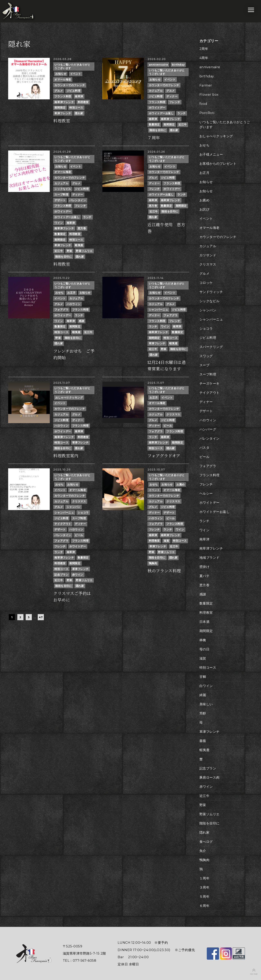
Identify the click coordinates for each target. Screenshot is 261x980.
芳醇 (203, 713)
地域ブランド (210, 558)
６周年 (205, 906)
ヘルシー (206, 493)
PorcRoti (207, 113)
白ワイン (206, 686)
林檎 (203, 640)
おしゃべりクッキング (69, 398)
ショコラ (83, 513)
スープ (205, 365)
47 (41, 617)
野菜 (69, 251)
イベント (76, 74)
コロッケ (206, 283)
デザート (60, 200)
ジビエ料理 (74, 91)
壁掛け (205, 567)
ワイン (59, 223)
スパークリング (211, 347)
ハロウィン (74, 304)
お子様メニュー (211, 154)
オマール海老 (63, 80)
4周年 (204, 58)
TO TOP (254, 974)
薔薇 (203, 741)
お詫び (205, 209)
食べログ (206, 842)
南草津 (79, 96)
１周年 (205, 878)
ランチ (182, 113)
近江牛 (183, 125)
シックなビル (63, 189)
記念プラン (61, 575)
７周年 (154, 138)
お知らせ (61, 74)
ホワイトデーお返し (161, 113)
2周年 (204, 49)
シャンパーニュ (159, 310)
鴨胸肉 (153, 563)
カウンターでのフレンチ (70, 85)
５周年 (205, 897)
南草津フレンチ (64, 102)
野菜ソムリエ (84, 251)
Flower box (209, 95)
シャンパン (74, 507)
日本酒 (205, 622)
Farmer (206, 85)
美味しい (206, 704)
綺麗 (203, 695)
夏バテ (205, 576)
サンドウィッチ (211, 292)
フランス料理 (63, 96)
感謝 (81, 321)
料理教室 (83, 102)
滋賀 (166, 541)
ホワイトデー (157, 108)
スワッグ (206, 356)
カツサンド (208, 255)
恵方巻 (82, 228)
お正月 (71, 293)
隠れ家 (79, 113)
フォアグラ (61, 310)
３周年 (205, 887)
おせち (59, 293)
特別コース (76, 108)
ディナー (172, 96)
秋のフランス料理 (164, 571)
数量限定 (154, 125)
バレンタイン (78, 200)
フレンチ (175, 102)
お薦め (181, 485)
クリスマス (173, 414)
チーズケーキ (210, 384)
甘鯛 (203, 677)
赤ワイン (78, 575)
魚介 (203, 851)
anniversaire (158, 65)
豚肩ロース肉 (210, 778)
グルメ (59, 91)
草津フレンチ (63, 113)
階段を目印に (158, 130)
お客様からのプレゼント (218, 164)
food (203, 104)
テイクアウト (63, 524)
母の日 (205, 649)
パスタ (205, 448)
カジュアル (156, 91)
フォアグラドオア (164, 456)
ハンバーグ (208, 429)
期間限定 (60, 108)
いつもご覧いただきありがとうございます (72, 66)
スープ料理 (61, 195)
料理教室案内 (66, 456)
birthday (178, 65)
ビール (168, 426)
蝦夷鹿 (79, 245)
